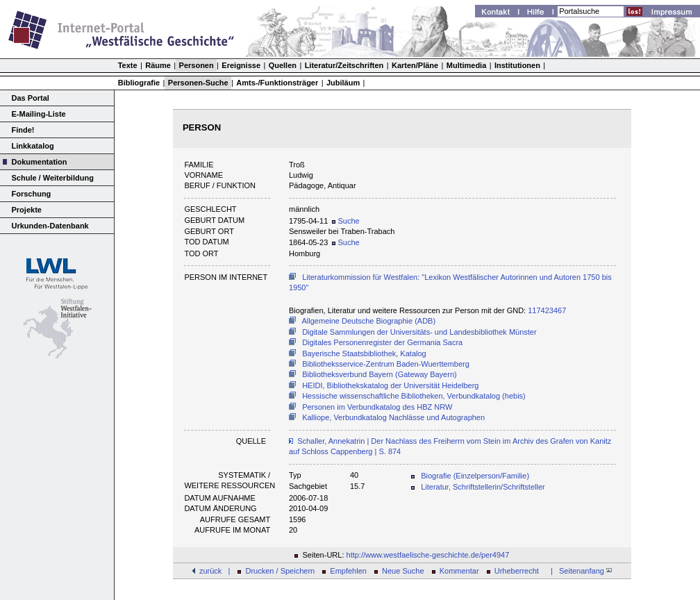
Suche (345, 221)
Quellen (283, 65)
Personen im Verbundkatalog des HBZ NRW (377, 407)
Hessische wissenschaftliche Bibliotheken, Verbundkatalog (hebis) (414, 396)
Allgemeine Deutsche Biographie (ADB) (369, 321)
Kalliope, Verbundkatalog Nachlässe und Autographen (393, 417)
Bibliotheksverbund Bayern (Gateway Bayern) (380, 374)
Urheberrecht (517, 571)
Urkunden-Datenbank (50, 226)
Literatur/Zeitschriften (344, 65)
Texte (128, 65)
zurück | (215, 571)
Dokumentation (40, 162)
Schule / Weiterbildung (53, 178)
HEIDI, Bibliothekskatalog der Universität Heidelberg (390, 385)
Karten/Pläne (415, 65)
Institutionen (517, 65)
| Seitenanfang (579, 571)
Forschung (32, 194)
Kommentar (459, 571)
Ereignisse (241, 65)
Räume (158, 65)
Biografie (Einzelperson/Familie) (475, 476)
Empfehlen (348, 571)
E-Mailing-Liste (39, 114)
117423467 (547, 310)
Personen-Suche (198, 83)
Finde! (23, 130)
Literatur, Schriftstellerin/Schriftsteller (483, 487)
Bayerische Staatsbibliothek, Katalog (364, 353)
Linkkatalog (33, 146)
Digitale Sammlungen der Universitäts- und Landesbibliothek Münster (419, 332)
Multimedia (466, 65)
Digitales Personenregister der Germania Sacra (382, 342)
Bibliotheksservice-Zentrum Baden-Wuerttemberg (386, 364)
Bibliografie (139, 83)
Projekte (27, 210)
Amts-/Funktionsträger (277, 83)
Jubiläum (343, 83)
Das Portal (31, 98)
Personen (197, 65)
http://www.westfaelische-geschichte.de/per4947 (428, 555)
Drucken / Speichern (281, 571)
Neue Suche (403, 571)
